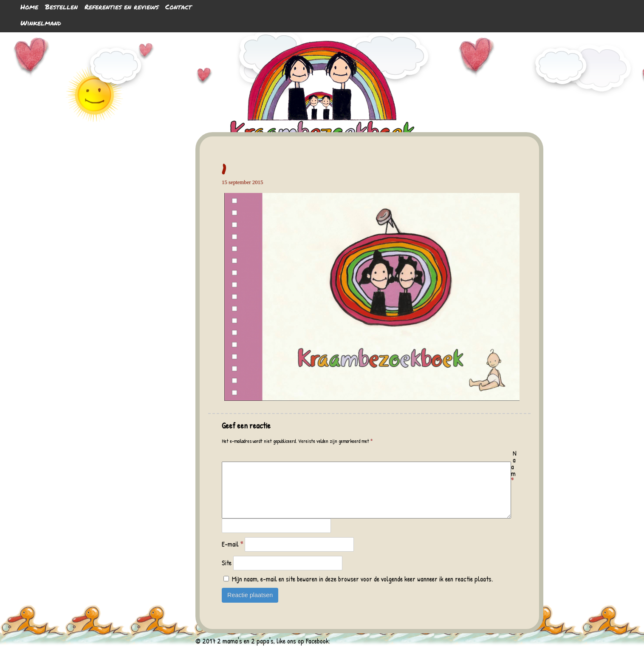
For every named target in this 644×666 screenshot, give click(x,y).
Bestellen (61, 7)
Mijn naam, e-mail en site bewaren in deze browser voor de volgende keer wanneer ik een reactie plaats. (362, 589)
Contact (178, 7)
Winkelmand (41, 23)
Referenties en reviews (121, 7)
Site (227, 573)
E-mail (232, 554)
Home (29, 7)
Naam (514, 467)
